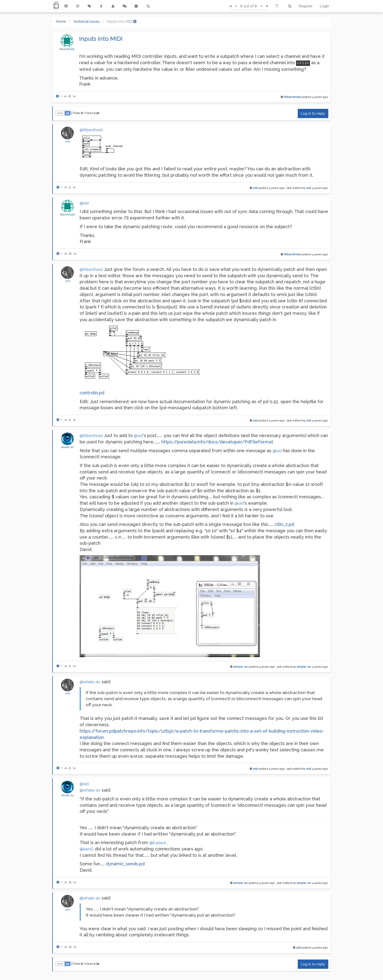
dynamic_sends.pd (125, 864)
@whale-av (90, 682)
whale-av (67, 447)
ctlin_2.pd (284, 524)
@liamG (87, 849)
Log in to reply (313, 113)
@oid (84, 203)
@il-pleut (158, 843)
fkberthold (67, 49)
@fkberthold (91, 130)
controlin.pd (92, 393)
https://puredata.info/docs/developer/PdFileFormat (217, 442)
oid (68, 141)
